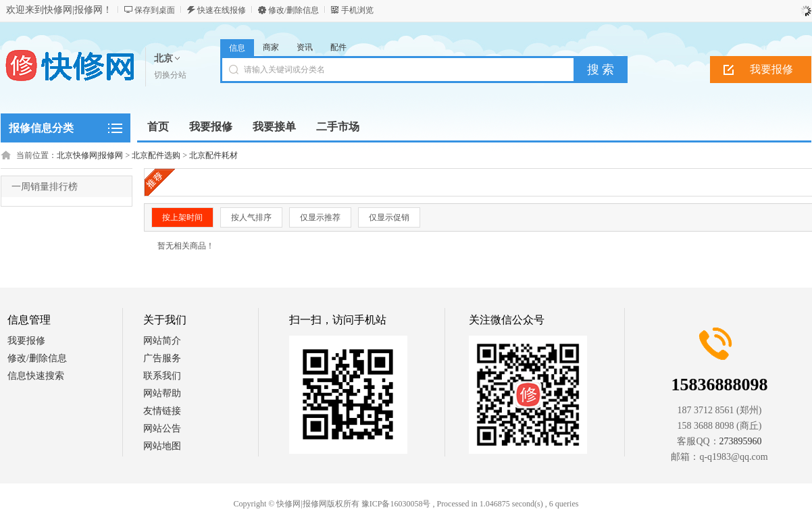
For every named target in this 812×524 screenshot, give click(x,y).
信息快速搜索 (36, 376)
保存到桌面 (155, 10)
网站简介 (162, 341)
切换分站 (170, 75)
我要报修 (771, 69)
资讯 (305, 47)
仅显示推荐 (320, 217)
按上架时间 (182, 217)
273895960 (741, 441)
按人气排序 (251, 217)
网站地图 (162, 446)
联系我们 (162, 376)
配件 (338, 47)
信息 (237, 48)
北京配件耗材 (213, 155)
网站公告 (162, 428)
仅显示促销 (389, 217)
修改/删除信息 (294, 10)
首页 (158, 127)
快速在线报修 (222, 10)
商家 (271, 47)
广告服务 (162, 358)
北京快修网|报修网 (90, 155)
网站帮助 (162, 393)
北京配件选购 (156, 155)
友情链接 (162, 411)
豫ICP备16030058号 (396, 504)
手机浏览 (357, 10)
